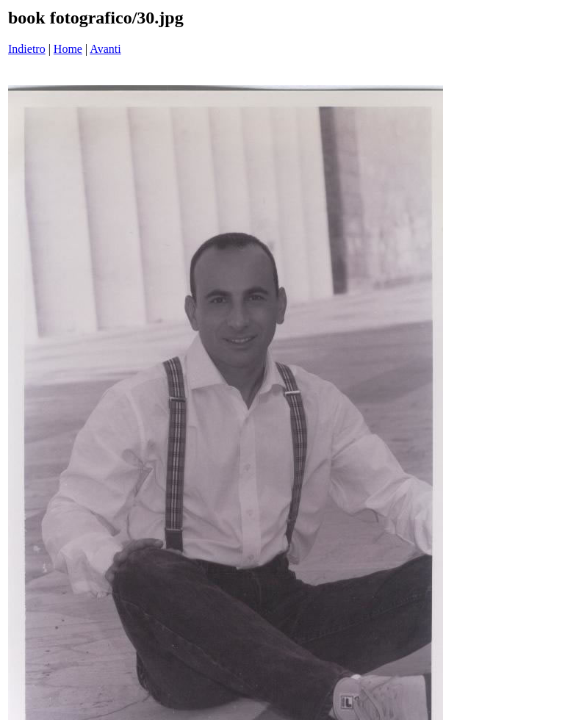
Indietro (27, 49)
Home (68, 49)
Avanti (105, 49)
